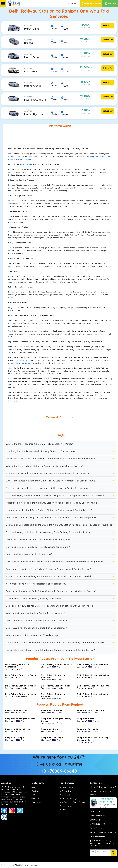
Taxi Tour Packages (69, 799)
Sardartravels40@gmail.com (103, 832)
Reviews (35, 791)
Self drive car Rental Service (73, 802)
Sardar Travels (26, 164)
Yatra (63, 810)
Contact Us (36, 802)
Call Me (114, 853)
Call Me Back (72, 3)
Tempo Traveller (68, 791)
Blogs (34, 788)
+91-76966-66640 (91, 4)
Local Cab (65, 795)
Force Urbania (67, 788)
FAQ (33, 795)
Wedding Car (67, 806)
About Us (35, 799)
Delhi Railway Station (20, 363)
